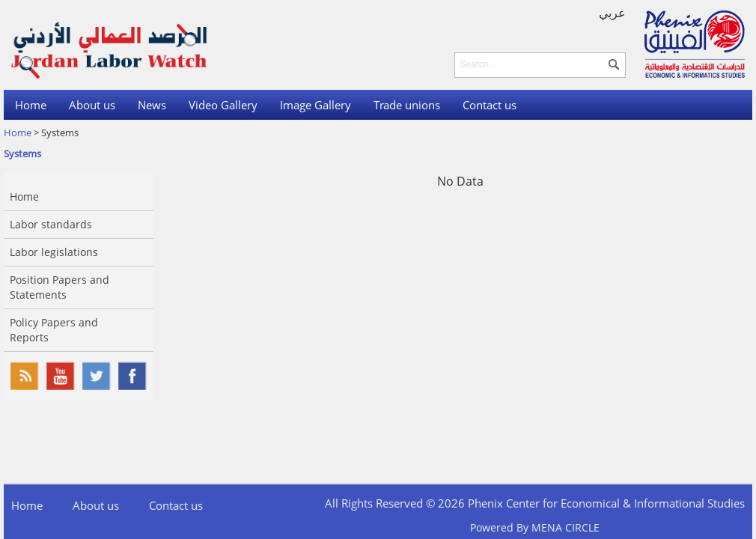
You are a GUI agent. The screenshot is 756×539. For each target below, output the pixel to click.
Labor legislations (54, 252)
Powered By (535, 527)
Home (31, 105)
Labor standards (51, 224)
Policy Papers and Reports (54, 330)
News (152, 105)
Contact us (490, 105)
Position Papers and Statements (60, 287)
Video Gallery (223, 105)
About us (92, 105)
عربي (612, 13)
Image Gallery (315, 105)
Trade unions (407, 105)
